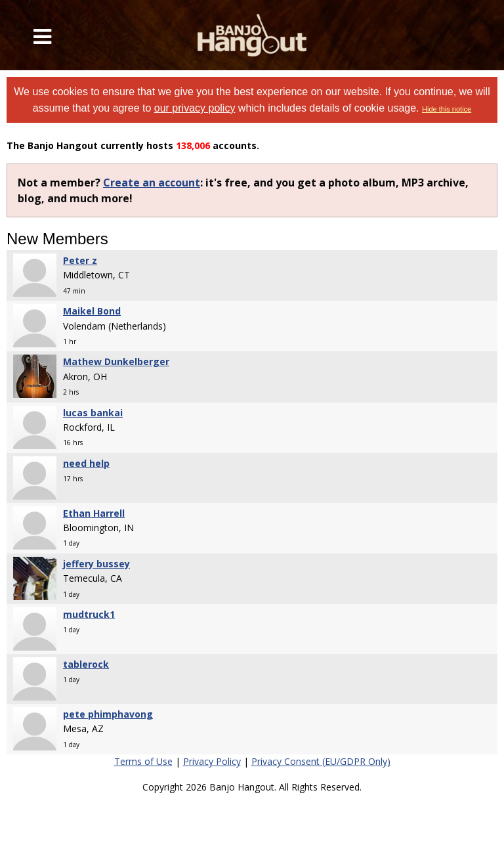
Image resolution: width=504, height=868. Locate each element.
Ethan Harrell (94, 513)
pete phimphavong (108, 714)
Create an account (152, 183)
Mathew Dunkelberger (116, 361)
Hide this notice (447, 109)
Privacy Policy (212, 761)
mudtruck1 (89, 614)
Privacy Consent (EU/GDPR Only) (321, 761)
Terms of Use (143, 761)
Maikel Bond (92, 311)
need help (86, 463)
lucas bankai (93, 413)
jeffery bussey (96, 564)
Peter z (80, 260)
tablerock (86, 664)
